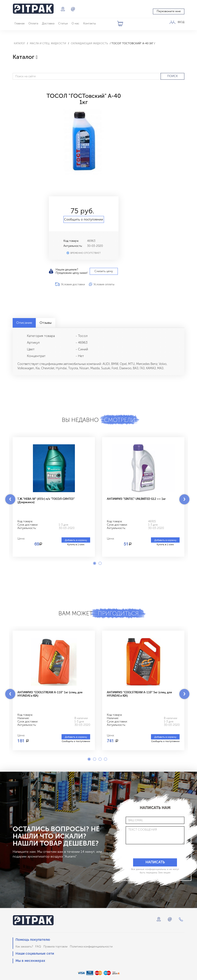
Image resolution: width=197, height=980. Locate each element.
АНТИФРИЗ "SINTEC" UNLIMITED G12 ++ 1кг (136, 499)
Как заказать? (24, 947)
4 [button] (106, 759)
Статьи (63, 23)
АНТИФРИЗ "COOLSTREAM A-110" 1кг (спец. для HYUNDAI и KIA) (50, 694)
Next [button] (184, 499)
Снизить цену (104, 271)
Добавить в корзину (76, 540)
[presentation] (147, 851)
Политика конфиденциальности (91, 947)
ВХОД (181, 22)
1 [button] (95, 563)
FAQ (38, 947)
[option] (84, 141)
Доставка (48, 23)
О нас (75, 23)
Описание (24, 323)
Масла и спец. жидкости (48, 43)
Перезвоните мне (169, 11)
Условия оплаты (104, 284)
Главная (20, 23)
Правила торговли (55, 947)
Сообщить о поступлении (84, 219)
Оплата (33, 23)
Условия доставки (73, 284)
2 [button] (100, 563)
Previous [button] (10, 499)
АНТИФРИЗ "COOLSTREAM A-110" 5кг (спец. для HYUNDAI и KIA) (139, 694)
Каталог (19, 43)
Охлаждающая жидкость (89, 43)
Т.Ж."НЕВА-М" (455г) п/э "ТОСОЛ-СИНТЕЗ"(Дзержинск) (46, 500)
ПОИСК (172, 76)
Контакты (90, 23)
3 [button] (100, 759)
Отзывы (46, 323)
